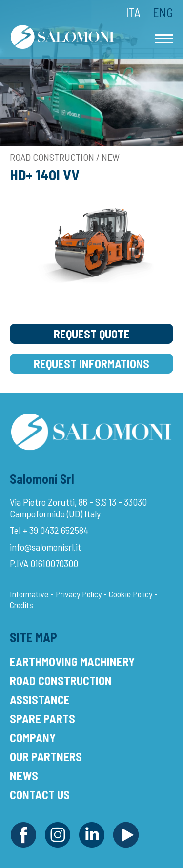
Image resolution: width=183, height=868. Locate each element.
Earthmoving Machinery (72, 661)
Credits (21, 605)
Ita (133, 12)
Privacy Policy (79, 594)
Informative (29, 594)
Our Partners (46, 757)
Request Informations (91, 364)
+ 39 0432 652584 (55, 530)
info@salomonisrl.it (45, 547)
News (24, 776)
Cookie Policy (131, 594)
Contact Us (40, 795)
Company (33, 738)
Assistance (40, 700)
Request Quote (92, 334)
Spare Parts (42, 719)
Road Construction (61, 681)
